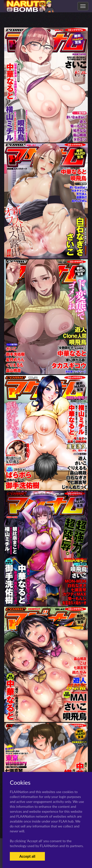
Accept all (27, 856)
